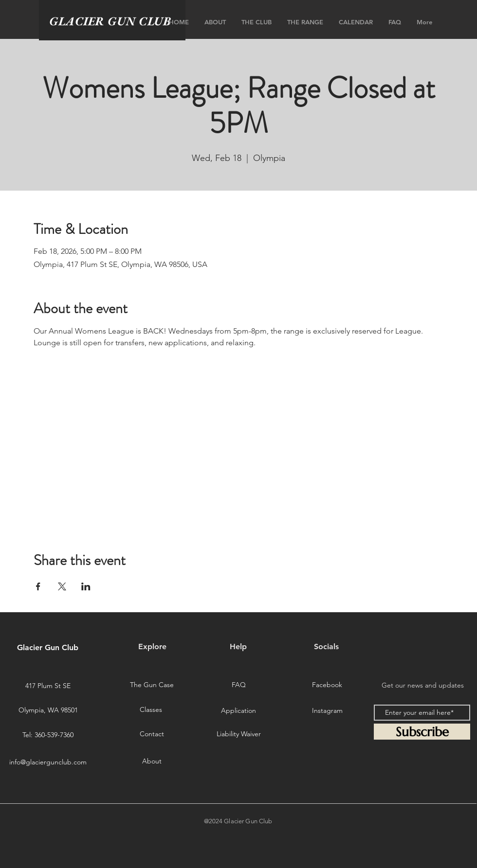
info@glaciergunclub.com (48, 762)
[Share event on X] (62, 586)
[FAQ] (238, 685)
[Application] (238, 711)
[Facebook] (327, 685)
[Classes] (151, 710)
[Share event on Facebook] (38, 586)
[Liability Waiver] (238, 734)
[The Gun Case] (152, 685)
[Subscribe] (422, 732)
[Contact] (152, 734)
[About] (152, 761)
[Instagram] (327, 711)
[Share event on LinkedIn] (86, 586)
